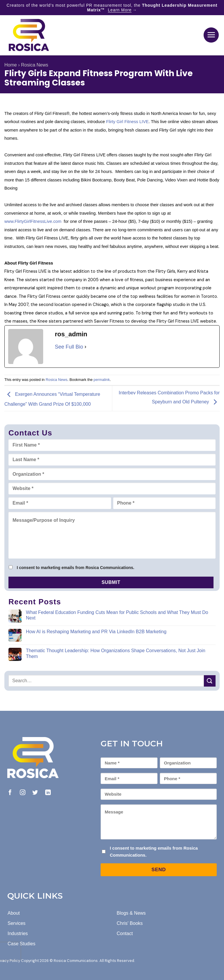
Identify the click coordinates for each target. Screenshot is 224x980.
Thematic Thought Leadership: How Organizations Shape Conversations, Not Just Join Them (116, 653)
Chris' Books (130, 923)
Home (11, 65)
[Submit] (210, 681)
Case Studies (21, 944)
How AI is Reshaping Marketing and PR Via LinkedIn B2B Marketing (96, 632)
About (14, 913)
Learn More (120, 10)
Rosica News (35, 65)
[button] (211, 35)
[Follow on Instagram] (23, 793)
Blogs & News (131, 913)
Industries (18, 933)
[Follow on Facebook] (10, 793)
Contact (125, 933)
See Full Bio (69, 347)
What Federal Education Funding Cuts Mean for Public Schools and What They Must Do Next (117, 615)
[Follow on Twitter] (35, 793)
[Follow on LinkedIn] (48, 793)
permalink (102, 380)
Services (16, 923)
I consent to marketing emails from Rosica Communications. (75, 568)
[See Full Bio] (85, 347)
